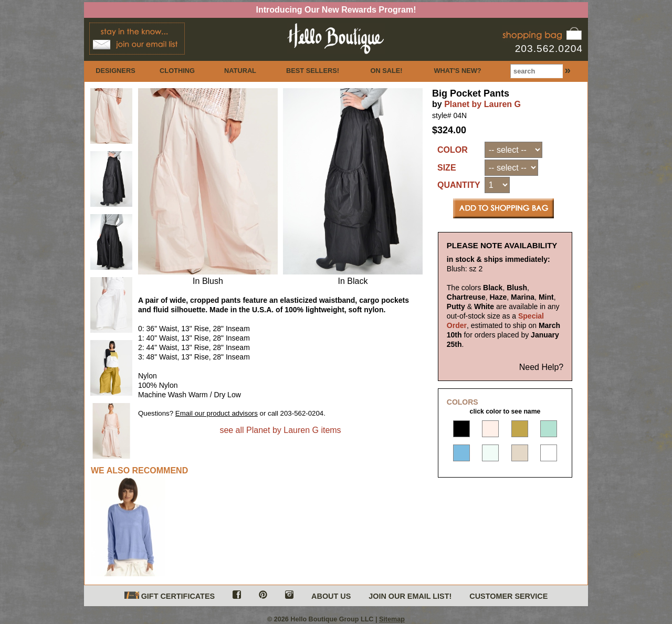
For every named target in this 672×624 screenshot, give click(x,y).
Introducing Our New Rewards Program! (336, 10)
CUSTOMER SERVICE (508, 596)
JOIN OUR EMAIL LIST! (410, 596)
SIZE (447, 168)
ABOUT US (331, 596)
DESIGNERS (115, 71)
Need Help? (542, 367)
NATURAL (240, 71)
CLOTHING (177, 71)
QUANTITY (459, 185)
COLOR (453, 150)
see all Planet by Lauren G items (280, 430)
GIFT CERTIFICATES (170, 596)
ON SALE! (386, 71)
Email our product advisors (217, 413)
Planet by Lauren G (482, 104)
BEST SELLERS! (313, 71)
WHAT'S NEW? (457, 71)
